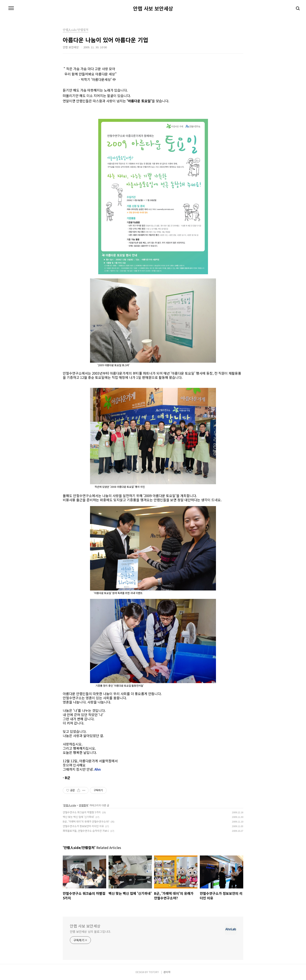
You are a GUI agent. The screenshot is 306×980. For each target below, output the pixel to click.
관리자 (167, 972)
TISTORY (154, 972)
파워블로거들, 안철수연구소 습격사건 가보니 (86, 831)
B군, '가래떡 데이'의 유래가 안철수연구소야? (86, 821)
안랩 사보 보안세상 (153, 8)
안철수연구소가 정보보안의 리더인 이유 (83, 826)
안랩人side (70, 805)
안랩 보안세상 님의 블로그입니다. (90, 931)
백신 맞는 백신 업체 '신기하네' (78, 817)
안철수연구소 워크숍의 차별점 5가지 (82, 812)
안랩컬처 (84, 805)
